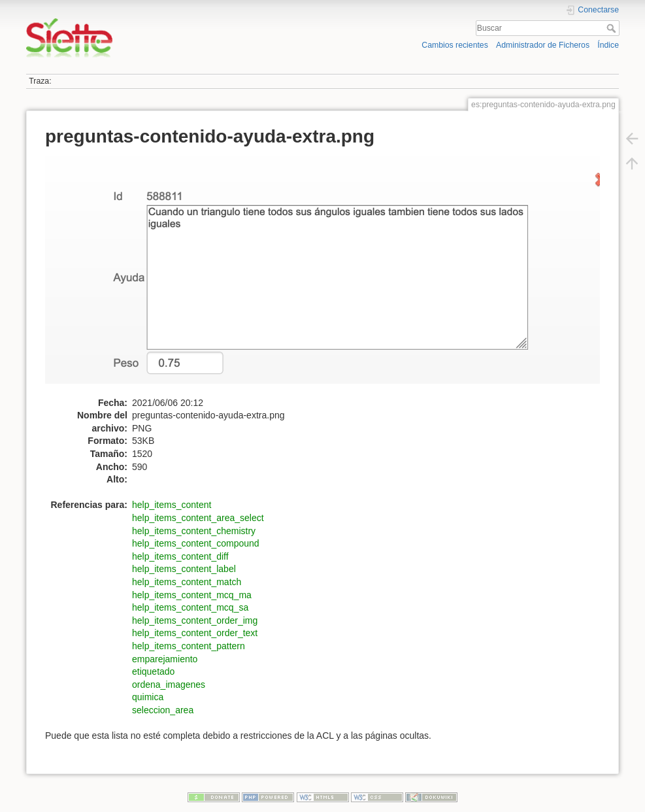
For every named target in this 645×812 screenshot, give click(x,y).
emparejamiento (165, 659)
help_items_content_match (187, 582)
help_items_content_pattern (189, 646)
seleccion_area (163, 710)
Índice (608, 45)
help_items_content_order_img (195, 620)
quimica (148, 697)
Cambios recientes (455, 45)
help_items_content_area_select (198, 518)
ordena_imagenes (169, 685)
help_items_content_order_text (195, 633)
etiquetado (153, 671)
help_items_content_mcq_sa (190, 607)
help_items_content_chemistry (194, 531)
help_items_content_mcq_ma (192, 595)
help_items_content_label (184, 569)
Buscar (613, 28)
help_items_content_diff (180, 556)
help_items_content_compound (196, 543)
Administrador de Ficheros (543, 45)
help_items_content (172, 505)
